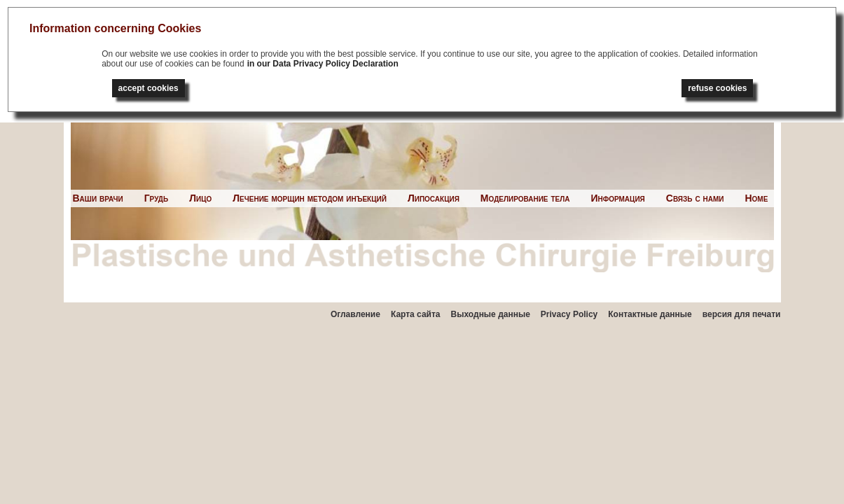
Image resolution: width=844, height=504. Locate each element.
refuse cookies (717, 88)
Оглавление (355, 314)
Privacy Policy (569, 314)
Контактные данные (650, 314)
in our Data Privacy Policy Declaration (323, 64)
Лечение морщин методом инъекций (310, 198)
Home (756, 198)
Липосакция (434, 198)
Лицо (200, 198)
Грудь (157, 198)
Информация (617, 198)
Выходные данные (491, 314)
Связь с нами (695, 198)
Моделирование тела (525, 198)
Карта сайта (416, 314)
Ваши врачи (98, 198)
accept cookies (148, 88)
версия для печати (742, 314)
